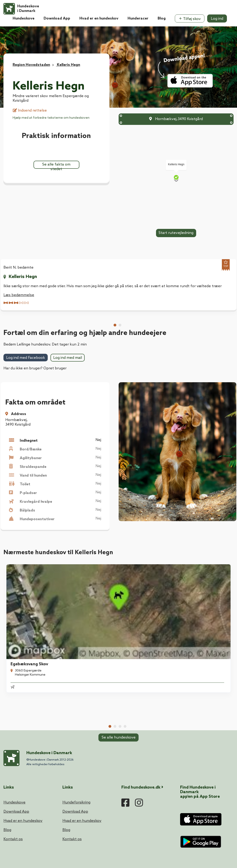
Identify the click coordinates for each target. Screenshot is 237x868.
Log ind (217, 19)
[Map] (176, 178)
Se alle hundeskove (119, 630)
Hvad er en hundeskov (99, 18)
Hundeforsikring (76, 725)
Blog (162, 18)
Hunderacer (138, 18)
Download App (57, 18)
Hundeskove (24, 18)
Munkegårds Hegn (84, 592)
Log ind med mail (68, 358)
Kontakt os (13, 761)
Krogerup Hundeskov (146, 592)
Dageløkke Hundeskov (206, 592)
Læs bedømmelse (19, 295)
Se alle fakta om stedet (56, 166)
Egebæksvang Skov (27, 592)
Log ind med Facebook (26, 358)
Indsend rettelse (30, 111)
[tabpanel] (30, 592)
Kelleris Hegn (23, 277)
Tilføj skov (190, 19)
